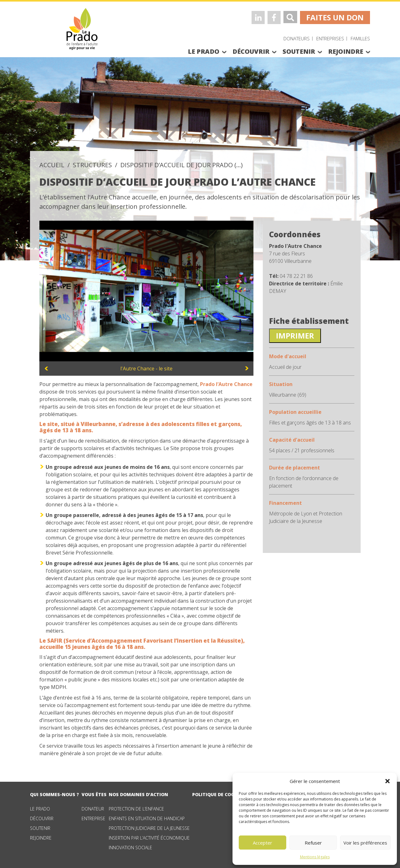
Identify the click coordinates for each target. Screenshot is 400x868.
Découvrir (42, 818)
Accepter (262, 843)
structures (92, 165)
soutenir (299, 51)
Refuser (313, 843)
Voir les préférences (365, 843)
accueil (52, 165)
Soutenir (40, 828)
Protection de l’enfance (136, 809)
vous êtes (94, 794)
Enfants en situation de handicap (147, 818)
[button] (387, 781)
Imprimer (295, 336)
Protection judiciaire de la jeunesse (149, 828)
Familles (360, 38)
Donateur (93, 809)
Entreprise (93, 818)
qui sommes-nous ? (55, 794)
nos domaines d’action (138, 794)
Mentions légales (315, 857)
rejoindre (346, 51)
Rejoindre (41, 838)
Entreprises (330, 38)
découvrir (251, 51)
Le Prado (40, 809)
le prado (204, 51)
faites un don (335, 17)
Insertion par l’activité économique (149, 838)
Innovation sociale (130, 848)
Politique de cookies (218, 794)
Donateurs (297, 38)
